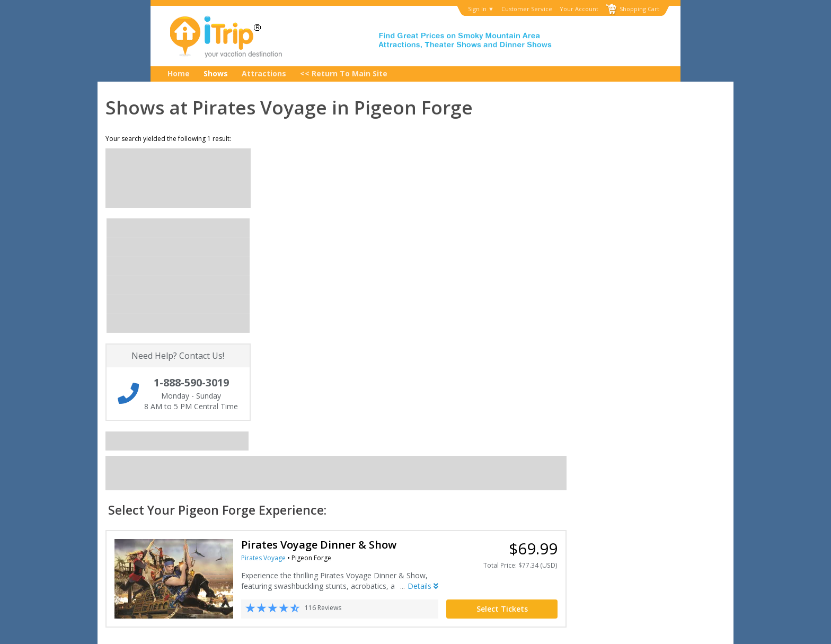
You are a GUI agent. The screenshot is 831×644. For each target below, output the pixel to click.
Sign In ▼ (481, 9)
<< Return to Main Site (344, 73)
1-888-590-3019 (576, 481)
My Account (117, 492)
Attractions (264, 73)
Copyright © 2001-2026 (261, 629)
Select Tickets (661, 326)
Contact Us (116, 481)
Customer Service (527, 9)
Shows (216, 73)
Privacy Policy (337, 481)
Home (179, 73)
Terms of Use (336, 492)
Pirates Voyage (422, 275)
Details (582, 303)
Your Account (579, 9)
